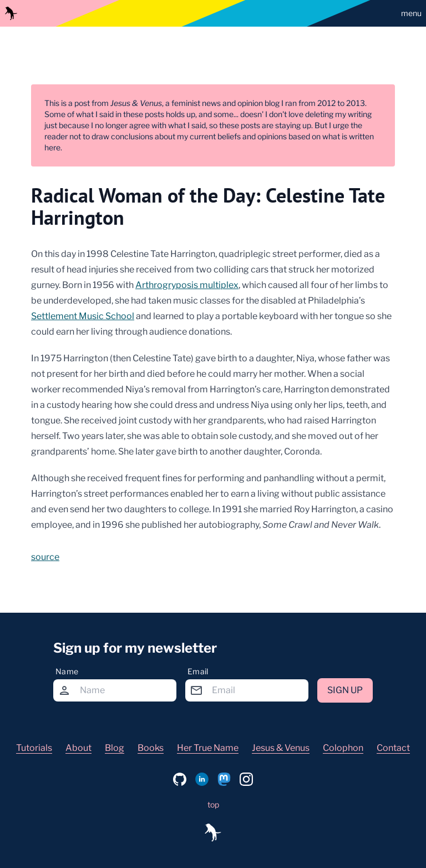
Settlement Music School (83, 316)
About (78, 748)
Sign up (345, 690)
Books (151, 748)
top (213, 804)
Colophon (343, 748)
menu (411, 13)
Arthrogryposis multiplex (187, 285)
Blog (115, 748)
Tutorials (34, 748)
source (45, 557)
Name (67, 671)
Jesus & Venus (281, 748)
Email (198, 671)
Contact (393, 748)
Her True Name (208, 748)
